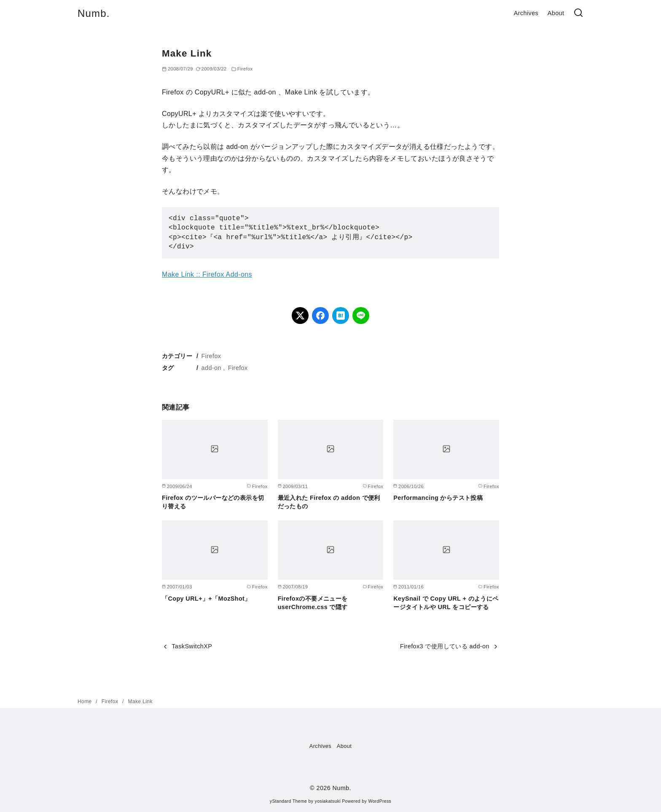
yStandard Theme (288, 801)
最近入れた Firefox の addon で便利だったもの (329, 502)
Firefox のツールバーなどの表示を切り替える (213, 502)
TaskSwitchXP (192, 646)
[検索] (578, 13)
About (556, 13)
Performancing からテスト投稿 (438, 498)
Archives (526, 13)
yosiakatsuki (328, 801)
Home (85, 701)
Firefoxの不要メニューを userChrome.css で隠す (313, 603)
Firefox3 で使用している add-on (445, 646)
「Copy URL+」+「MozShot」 (206, 599)
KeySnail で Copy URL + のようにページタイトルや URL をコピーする (446, 603)
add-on (211, 368)
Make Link (140, 701)
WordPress (380, 801)
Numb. (94, 13)
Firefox (245, 69)
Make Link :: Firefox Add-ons (207, 274)
